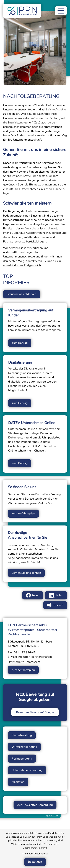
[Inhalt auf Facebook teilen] (33, 596)
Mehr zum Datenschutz (35, 854)
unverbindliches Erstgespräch (22, 265)
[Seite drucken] (55, 606)
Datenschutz (16, 662)
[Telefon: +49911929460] (30, 646)
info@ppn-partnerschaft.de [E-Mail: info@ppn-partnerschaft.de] (35, 657)
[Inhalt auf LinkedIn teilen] (56, 596)
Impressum (33, 662)
